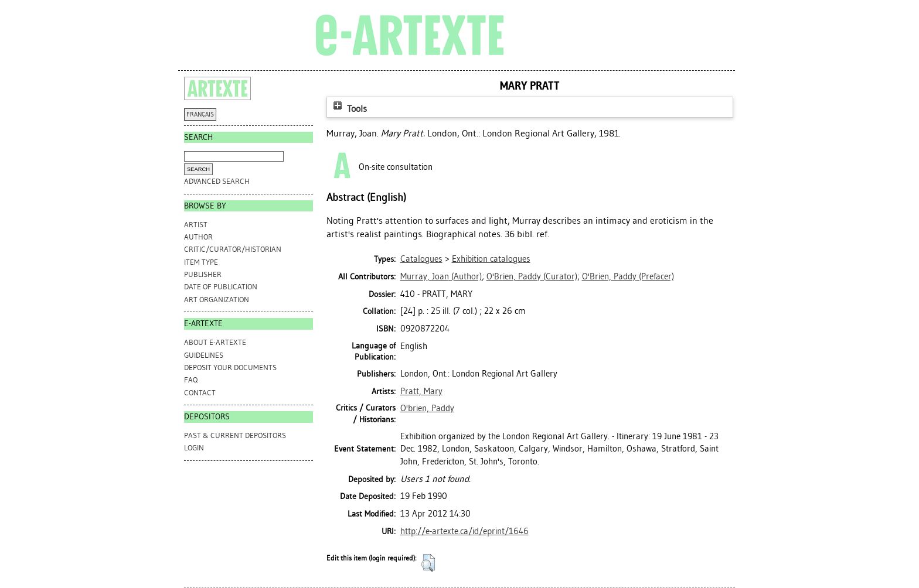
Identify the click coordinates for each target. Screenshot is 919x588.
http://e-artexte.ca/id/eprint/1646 (464, 531)
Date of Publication (221, 287)
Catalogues (421, 259)
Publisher (203, 274)
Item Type (201, 262)
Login (194, 448)
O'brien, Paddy (427, 408)
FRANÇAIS (200, 114)
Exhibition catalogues (491, 259)
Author (198, 237)
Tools (349, 109)
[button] (428, 563)
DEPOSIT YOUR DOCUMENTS (230, 367)
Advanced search (217, 181)
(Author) (441, 276)
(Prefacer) (628, 276)
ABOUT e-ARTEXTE (215, 342)
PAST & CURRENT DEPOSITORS (235, 435)
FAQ (191, 380)
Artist (196, 225)
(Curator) (532, 276)
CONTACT (200, 393)
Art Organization (217, 300)
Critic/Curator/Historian (233, 249)
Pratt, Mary (421, 391)
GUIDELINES (204, 355)
